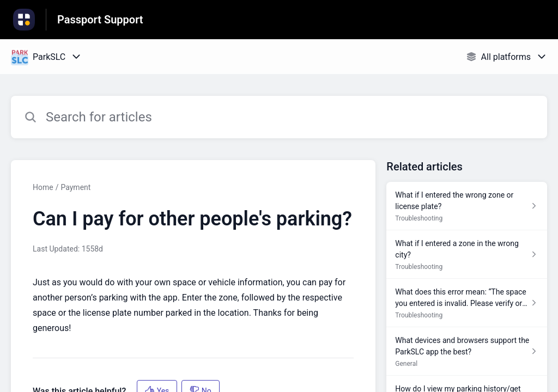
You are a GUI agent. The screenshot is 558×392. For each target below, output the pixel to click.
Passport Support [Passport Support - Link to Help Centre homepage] (100, 20)
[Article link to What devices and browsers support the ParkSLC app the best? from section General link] (467, 351)
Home (43, 187)
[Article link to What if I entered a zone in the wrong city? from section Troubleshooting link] (467, 255)
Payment (75, 187)
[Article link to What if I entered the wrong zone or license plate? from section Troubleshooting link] (467, 206)
